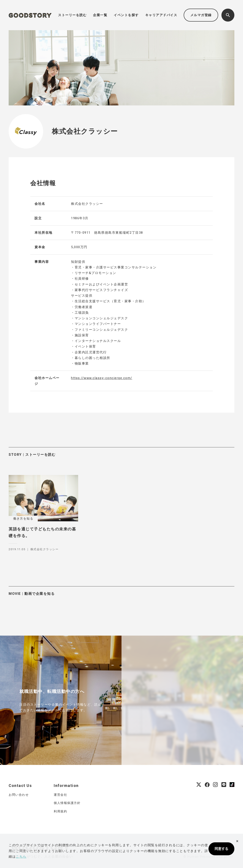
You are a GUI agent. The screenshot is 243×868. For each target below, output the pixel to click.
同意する (221, 849)
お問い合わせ (19, 795)
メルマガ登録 (201, 15)
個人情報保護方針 (67, 803)
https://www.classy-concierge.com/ (102, 378)
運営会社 (60, 795)
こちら (21, 857)
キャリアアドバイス (161, 15)
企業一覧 (100, 15)
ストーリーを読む (72, 15)
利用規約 (60, 811)
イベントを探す (126, 15)
